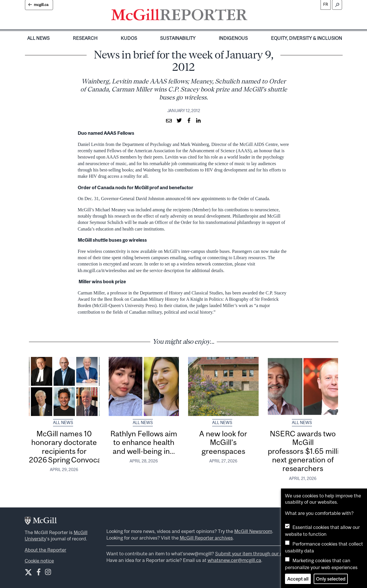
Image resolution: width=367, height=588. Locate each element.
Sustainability (178, 38)
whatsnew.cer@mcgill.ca (234, 560)
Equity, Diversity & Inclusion (307, 38)
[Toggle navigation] (252, 16)
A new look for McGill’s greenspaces (223, 442)
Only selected (331, 579)
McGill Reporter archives (206, 538)
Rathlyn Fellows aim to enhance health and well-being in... (144, 442)
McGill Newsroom (253, 531)
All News (38, 38)
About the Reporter (45, 550)
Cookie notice (39, 561)
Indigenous (233, 38)
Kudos (129, 38)
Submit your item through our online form (259, 554)
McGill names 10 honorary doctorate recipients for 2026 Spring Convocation (72, 447)
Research (85, 38)
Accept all (298, 579)
